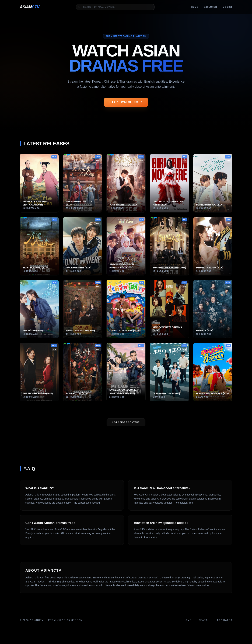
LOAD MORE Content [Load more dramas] (126, 422)
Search (204, 620)
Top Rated (225, 620)
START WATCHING (126, 102)
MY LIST (227, 7)
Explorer (211, 7)
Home (195, 7)
